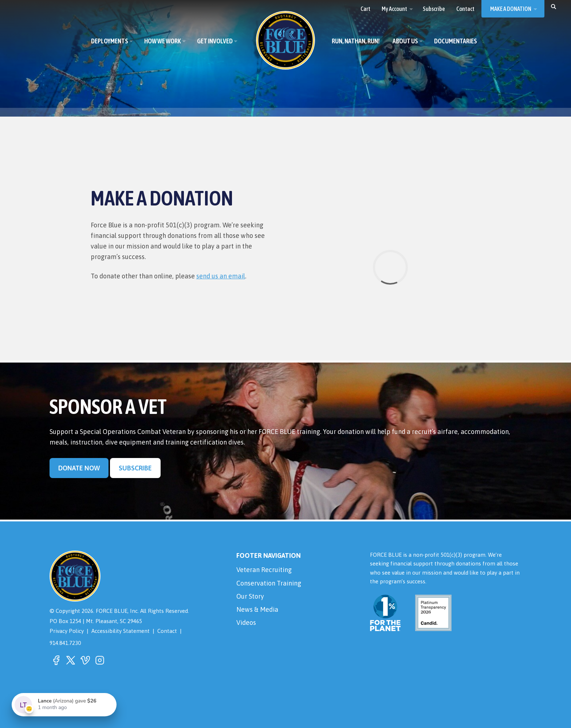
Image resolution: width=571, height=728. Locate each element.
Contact (167, 631)
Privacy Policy (67, 631)
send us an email (221, 276)
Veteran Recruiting (264, 570)
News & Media (257, 609)
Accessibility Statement (121, 631)
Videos (246, 623)
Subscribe (135, 468)
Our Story (250, 596)
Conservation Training (269, 583)
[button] (554, 6)
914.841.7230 (65, 643)
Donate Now (79, 468)
